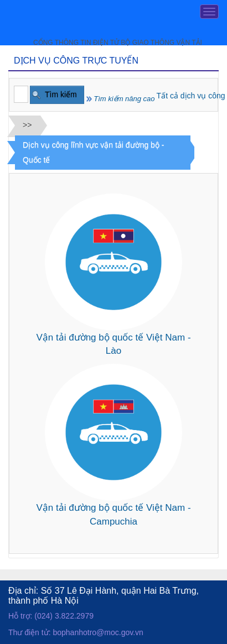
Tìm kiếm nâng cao (121, 99)
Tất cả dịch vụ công (191, 96)
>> (27, 125)
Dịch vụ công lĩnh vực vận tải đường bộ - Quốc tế (93, 152)
